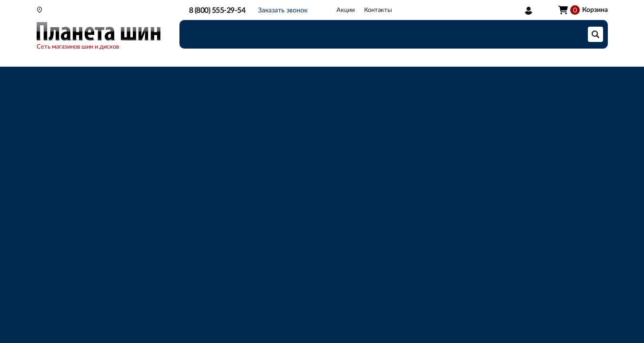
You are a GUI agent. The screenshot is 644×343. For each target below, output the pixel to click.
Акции (346, 10)
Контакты (378, 10)
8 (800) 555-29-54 (217, 10)
